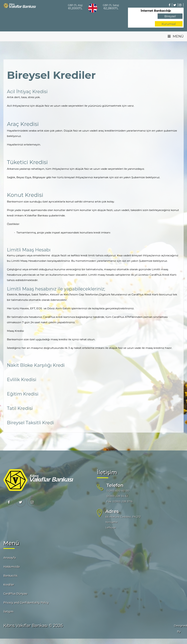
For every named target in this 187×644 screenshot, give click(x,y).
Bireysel (170, 16)
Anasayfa (10, 558)
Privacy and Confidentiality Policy (26, 603)
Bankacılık (10, 576)
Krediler (9, 585)
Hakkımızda (12, 567)
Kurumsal (169, 24)
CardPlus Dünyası (15, 594)
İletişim (8, 612)
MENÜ (176, 36)
